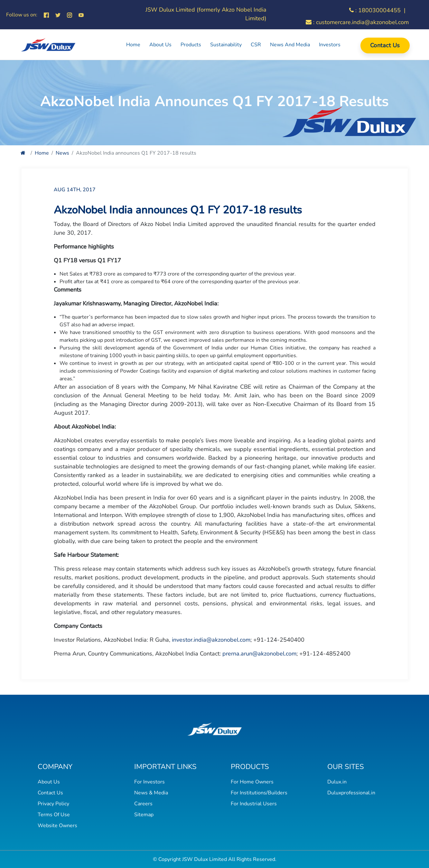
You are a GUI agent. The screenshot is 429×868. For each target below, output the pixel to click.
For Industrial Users (254, 804)
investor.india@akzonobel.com (211, 640)
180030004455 (379, 10)
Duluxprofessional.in (351, 793)
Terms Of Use (54, 815)
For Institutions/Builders (259, 793)
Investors (330, 45)
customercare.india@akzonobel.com (362, 22)
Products (191, 45)
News (62, 153)
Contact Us (385, 45)
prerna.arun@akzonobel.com (259, 654)
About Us (160, 45)
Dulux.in (337, 782)
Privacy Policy (53, 804)
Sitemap (144, 815)
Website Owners (57, 826)
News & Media (151, 793)
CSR (256, 45)
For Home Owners (252, 782)
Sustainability (226, 45)
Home (133, 45)
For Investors (149, 782)
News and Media (290, 45)
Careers (143, 804)
